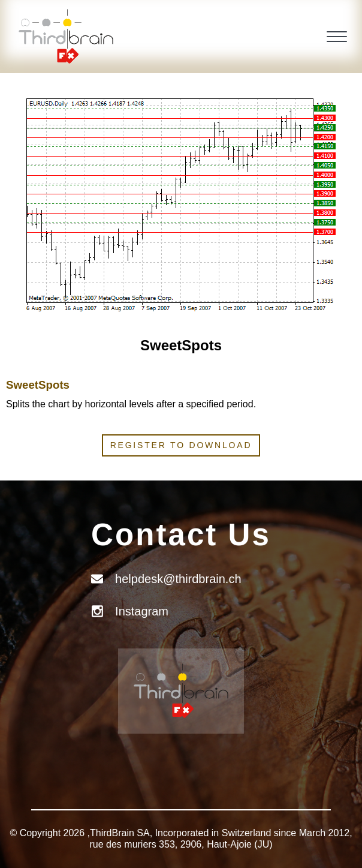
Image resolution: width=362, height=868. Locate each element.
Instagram (142, 611)
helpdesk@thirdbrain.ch (178, 579)
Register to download (181, 445)
